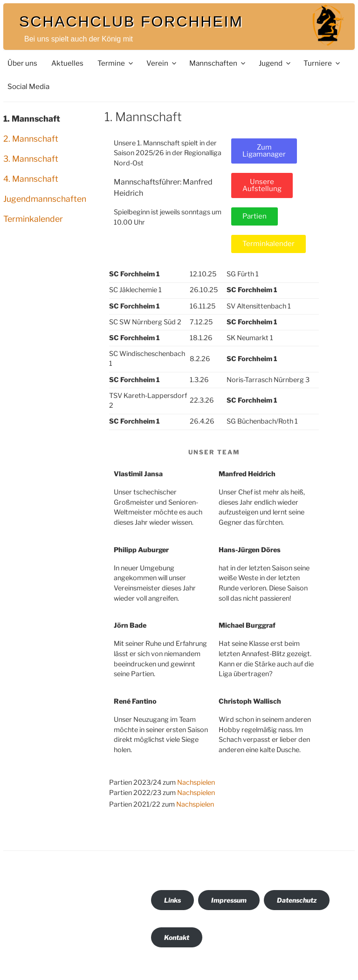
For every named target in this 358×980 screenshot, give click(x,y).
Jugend (275, 63)
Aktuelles (67, 63)
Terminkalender (33, 219)
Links (172, 900)
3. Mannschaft (31, 159)
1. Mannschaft (32, 119)
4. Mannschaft (31, 179)
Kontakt (177, 937)
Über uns (22, 63)
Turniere (322, 63)
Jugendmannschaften (45, 199)
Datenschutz (297, 900)
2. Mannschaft (31, 139)
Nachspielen (196, 782)
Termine (116, 63)
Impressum (229, 900)
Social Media (28, 86)
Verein (162, 63)
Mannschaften (218, 63)
